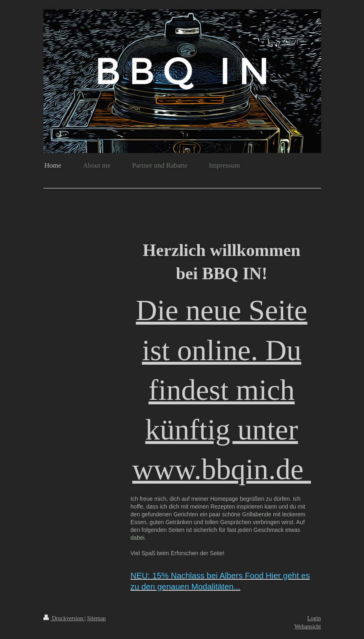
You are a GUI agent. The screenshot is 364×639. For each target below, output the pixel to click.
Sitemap (96, 618)
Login (314, 618)
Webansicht (308, 627)
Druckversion (64, 618)
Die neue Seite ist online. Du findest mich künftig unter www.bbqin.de (222, 390)
